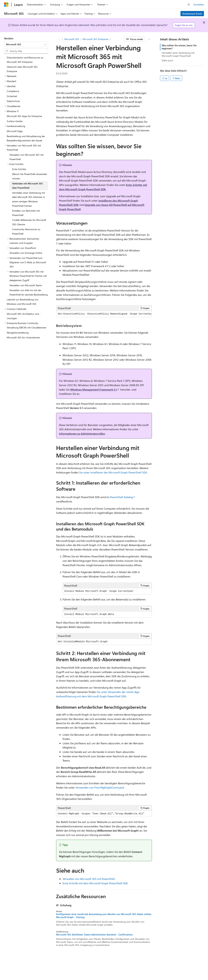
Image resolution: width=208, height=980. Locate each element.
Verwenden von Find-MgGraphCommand (100, 787)
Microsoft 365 (72, 39)
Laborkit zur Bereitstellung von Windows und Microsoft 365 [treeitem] (23, 302)
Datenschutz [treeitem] (13, 101)
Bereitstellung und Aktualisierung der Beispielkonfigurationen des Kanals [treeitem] (26, 138)
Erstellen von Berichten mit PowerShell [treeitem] (26, 213)
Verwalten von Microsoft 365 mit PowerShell (89, 879)
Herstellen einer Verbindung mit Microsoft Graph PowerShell (178, 54)
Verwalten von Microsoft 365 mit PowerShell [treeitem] (27, 157)
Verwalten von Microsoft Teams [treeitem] (26, 285)
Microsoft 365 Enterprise (95, 39)
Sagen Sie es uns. (184, 25)
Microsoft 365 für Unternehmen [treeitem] (23, 337)
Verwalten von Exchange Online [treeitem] (26, 253)
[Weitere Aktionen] (149, 39)
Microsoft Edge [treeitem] (15, 131)
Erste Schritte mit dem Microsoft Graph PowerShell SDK (95, 883)
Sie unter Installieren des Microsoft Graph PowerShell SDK (113, 472)
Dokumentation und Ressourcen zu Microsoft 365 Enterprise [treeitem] (25, 60)
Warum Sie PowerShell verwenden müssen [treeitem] (30, 176)
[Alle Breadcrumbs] (59, 39)
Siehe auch (167, 60)
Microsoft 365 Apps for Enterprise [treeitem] (24, 116)
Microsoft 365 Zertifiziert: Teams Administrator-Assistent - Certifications (94, 935)
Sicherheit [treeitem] (12, 96)
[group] (104, 314)
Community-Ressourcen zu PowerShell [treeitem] (26, 231)
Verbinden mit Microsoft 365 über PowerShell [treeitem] (27, 186)
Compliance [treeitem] (13, 91)
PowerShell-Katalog (121, 497)
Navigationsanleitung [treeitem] (18, 333)
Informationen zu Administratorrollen (82, 434)
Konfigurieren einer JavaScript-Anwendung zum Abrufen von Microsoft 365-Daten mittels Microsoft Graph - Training (104, 916)
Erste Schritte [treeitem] (19, 169)
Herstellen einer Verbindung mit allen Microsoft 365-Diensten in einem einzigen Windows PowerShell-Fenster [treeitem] (29, 199)
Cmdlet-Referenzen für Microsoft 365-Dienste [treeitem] (29, 222)
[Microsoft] (6, 5)
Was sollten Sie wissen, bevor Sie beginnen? (179, 47)
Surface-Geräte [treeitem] (15, 121)
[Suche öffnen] (189, 5)
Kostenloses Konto (192, 14)
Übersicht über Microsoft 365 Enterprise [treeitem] (22, 69)
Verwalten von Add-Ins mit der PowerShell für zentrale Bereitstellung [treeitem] (29, 292)
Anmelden (199, 4)
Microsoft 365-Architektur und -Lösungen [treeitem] (24, 316)
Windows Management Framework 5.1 (94, 389)
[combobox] (26, 44)
